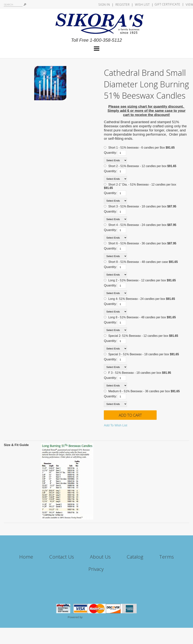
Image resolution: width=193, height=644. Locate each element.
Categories (96, 48)
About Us (100, 557)
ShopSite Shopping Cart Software (104, 617)
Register (122, 4)
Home (26, 557)
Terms (167, 557)
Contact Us (62, 557)
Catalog (135, 557)
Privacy (96, 569)
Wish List (142, 4)
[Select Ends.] (115, 160)
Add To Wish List (116, 425)
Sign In (104, 4)
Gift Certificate (167, 4)
